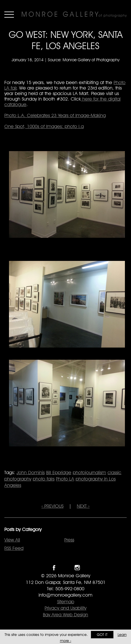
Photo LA (65, 479)
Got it (102, 635)
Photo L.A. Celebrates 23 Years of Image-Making (55, 115)
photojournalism (89, 473)
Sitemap (66, 602)
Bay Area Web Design (65, 615)
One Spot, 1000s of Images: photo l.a (44, 126)
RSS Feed (14, 548)
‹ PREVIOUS (52, 506)
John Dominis (31, 473)
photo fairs (44, 479)
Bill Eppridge (59, 473)
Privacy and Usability (65, 608)
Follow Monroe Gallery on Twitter (66, 568)
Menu (9, 14)
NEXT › (83, 506)
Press (69, 540)
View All (12, 540)
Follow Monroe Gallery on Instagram (77, 568)
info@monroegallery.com (65, 595)
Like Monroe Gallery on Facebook (54, 568)
